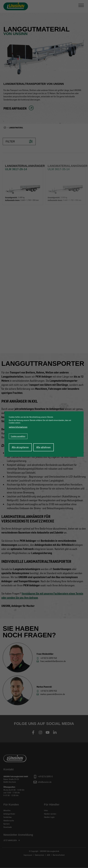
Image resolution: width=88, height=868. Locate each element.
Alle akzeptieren (20, 447)
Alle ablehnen (44, 447)
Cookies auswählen (18, 436)
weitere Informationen (18, 427)
